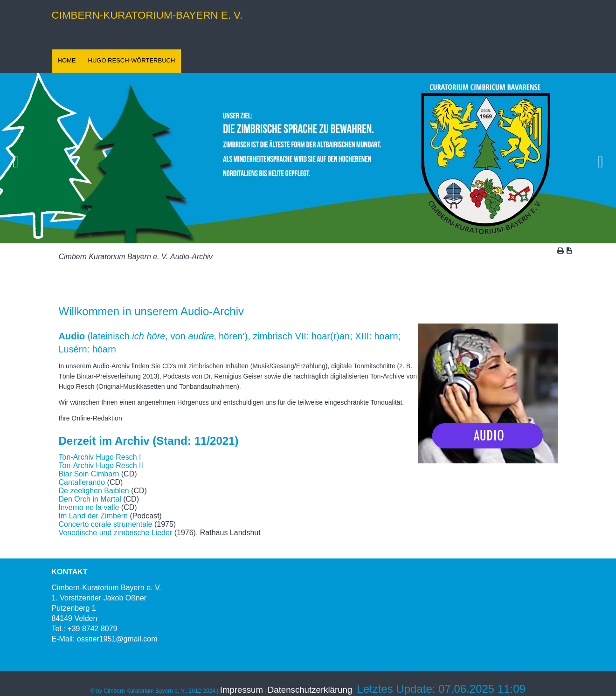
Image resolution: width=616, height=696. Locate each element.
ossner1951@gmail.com (117, 639)
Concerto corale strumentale (106, 524)
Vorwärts (601, 158)
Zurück (15, 158)
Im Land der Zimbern (93, 516)
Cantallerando (82, 482)
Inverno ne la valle (89, 507)
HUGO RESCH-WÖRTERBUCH (132, 60)
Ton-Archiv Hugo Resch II (101, 465)
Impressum (242, 690)
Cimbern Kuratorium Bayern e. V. (113, 257)
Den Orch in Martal (90, 499)
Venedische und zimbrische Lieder (116, 533)
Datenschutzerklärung (310, 690)
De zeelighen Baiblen (95, 491)
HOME (67, 60)
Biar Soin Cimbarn (89, 474)
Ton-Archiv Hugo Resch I (100, 457)
